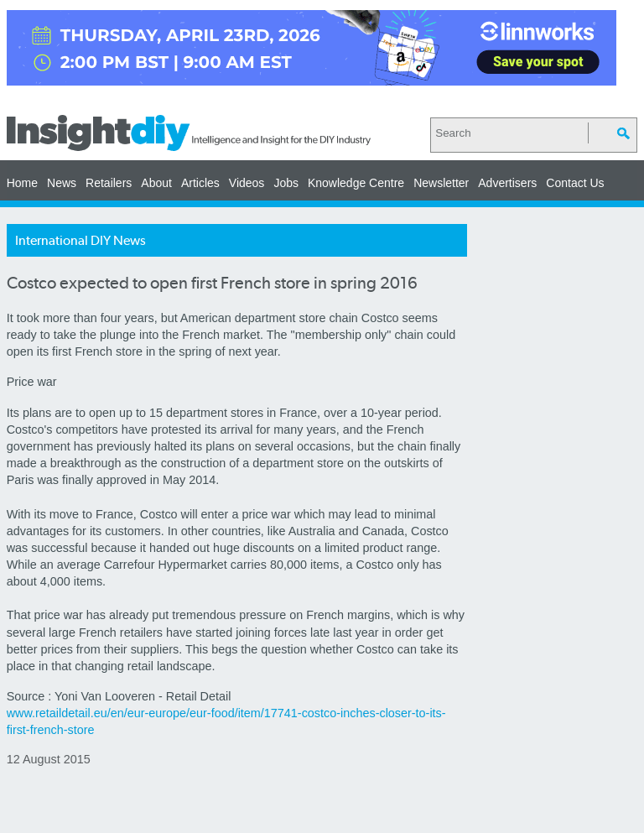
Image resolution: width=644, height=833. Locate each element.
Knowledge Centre (356, 183)
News (62, 183)
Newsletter (441, 183)
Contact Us (575, 183)
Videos (247, 183)
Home (22, 183)
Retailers (109, 183)
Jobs (286, 183)
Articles (200, 183)
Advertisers (507, 183)
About (156, 183)
